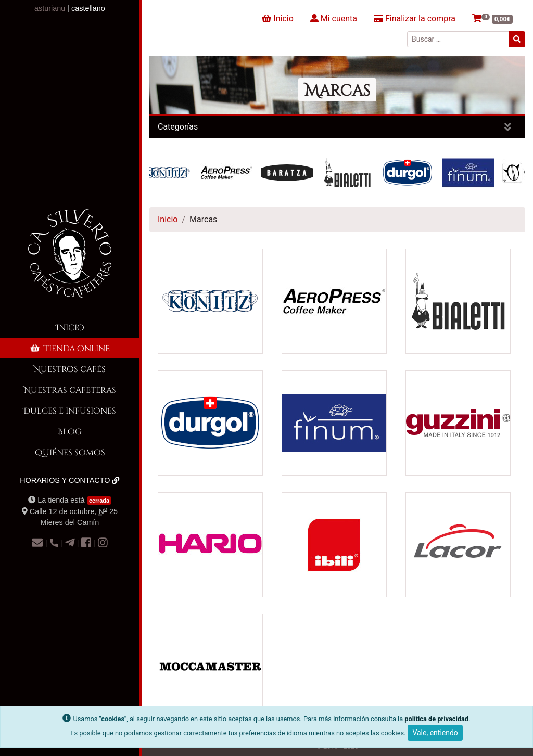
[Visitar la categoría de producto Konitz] (210, 300)
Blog (70, 431)
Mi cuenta (334, 18)
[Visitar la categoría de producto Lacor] (458, 544)
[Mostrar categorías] (508, 127)
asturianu (50, 8)
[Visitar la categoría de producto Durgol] (210, 422)
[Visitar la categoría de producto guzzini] (458, 422)
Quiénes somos (70, 452)
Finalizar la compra (415, 18)
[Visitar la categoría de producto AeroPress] (334, 300)
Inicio (70, 327)
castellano (88, 8)
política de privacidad (436, 719)
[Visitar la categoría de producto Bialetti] (458, 300)
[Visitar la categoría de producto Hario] (210, 544)
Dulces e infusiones (70, 410)
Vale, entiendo (435, 733)
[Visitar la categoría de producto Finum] (334, 422)
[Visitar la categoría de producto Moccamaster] (210, 666)
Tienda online (69, 348)
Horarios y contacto (70, 480)
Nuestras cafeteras (70, 389)
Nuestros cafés (70, 369)
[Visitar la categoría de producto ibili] (334, 544)
